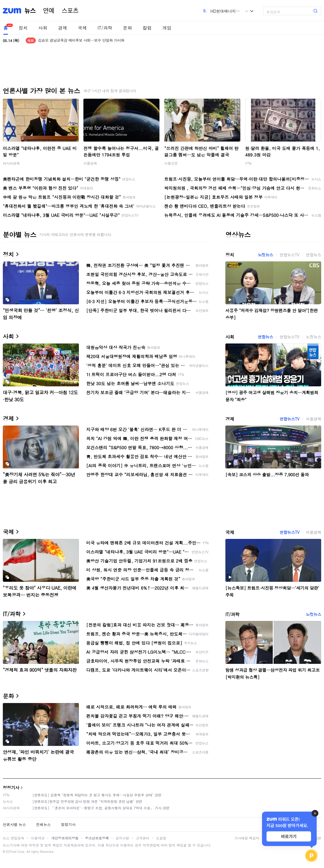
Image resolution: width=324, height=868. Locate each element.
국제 (82, 28)
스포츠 (70, 11)
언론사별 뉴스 (14, 824)
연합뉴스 (314, 255)
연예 (49, 11)
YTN (248, 163)
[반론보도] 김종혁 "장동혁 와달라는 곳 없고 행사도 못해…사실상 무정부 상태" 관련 (97, 795)
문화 (127, 28)
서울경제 (90, 163)
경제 (63, 28)
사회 (43, 28)
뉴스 (30, 11)
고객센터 (143, 838)
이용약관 (38, 838)
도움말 (161, 838)
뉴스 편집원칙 (14, 838)
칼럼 (147, 28)
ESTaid (11, 852)
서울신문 (171, 163)
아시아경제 (11, 163)
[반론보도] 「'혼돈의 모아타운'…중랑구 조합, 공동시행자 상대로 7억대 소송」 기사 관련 (101, 808)
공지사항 (122, 838)
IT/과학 (105, 28)
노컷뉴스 (265, 255)
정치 (23, 28)
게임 (167, 28)
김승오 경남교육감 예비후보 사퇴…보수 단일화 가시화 (81, 40)
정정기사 (11, 787)
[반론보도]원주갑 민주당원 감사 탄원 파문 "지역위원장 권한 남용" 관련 (87, 801)
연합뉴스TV (289, 255)
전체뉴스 (43, 824)
